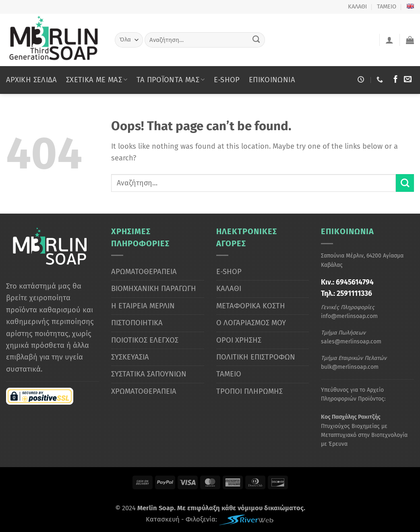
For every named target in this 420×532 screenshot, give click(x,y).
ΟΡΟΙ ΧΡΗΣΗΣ (239, 340)
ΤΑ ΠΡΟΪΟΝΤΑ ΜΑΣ (171, 80)
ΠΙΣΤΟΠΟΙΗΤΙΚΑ (137, 323)
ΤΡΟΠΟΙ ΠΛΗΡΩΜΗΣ (249, 391)
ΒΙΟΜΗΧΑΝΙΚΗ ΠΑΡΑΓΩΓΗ (154, 289)
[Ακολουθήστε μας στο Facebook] (396, 80)
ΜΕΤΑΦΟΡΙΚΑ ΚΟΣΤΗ (251, 306)
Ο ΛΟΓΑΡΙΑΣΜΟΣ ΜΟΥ (251, 323)
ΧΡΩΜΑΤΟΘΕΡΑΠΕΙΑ (144, 391)
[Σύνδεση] (389, 40)
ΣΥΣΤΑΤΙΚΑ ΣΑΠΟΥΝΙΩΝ (149, 374)
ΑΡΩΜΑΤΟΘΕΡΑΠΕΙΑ (144, 272)
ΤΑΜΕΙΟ (387, 6)
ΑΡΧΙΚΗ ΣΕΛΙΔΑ (32, 80)
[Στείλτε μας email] (408, 80)
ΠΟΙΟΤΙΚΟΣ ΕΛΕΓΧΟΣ (145, 340)
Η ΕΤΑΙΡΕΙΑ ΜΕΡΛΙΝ (143, 306)
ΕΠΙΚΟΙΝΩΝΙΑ (272, 80)
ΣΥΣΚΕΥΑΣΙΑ (130, 357)
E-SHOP (227, 80)
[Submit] (256, 39)
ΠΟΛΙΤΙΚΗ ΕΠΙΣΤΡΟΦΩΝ (256, 357)
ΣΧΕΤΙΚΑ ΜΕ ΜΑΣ (97, 80)
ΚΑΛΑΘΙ (357, 6)
